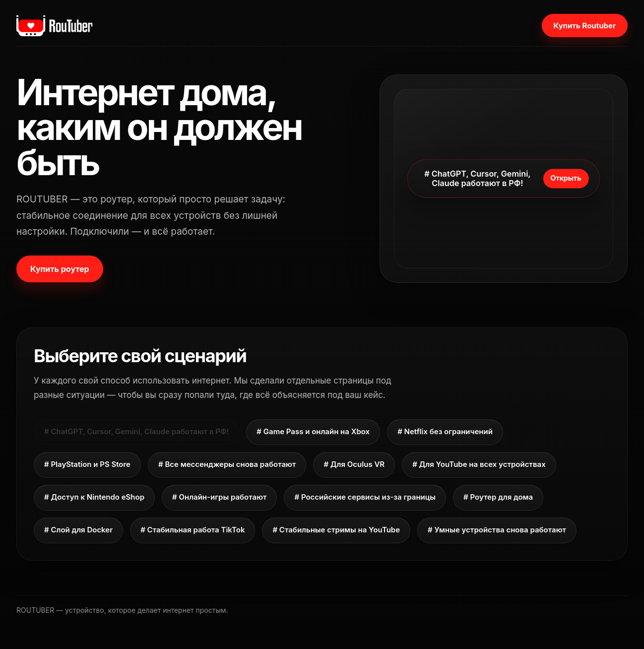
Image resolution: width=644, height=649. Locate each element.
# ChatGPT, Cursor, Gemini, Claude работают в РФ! (136, 431)
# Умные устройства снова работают (497, 530)
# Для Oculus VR (354, 464)
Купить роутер (60, 269)
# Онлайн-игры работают (219, 497)
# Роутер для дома (498, 497)
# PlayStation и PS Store (87, 464)
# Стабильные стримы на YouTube (336, 530)
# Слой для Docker (78, 530)
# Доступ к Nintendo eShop (94, 497)
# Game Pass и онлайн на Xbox (313, 431)
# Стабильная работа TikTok (193, 530)
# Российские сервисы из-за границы (365, 497)
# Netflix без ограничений (445, 431)
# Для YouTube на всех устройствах (479, 464)
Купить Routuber (585, 26)
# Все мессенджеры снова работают (227, 464)
